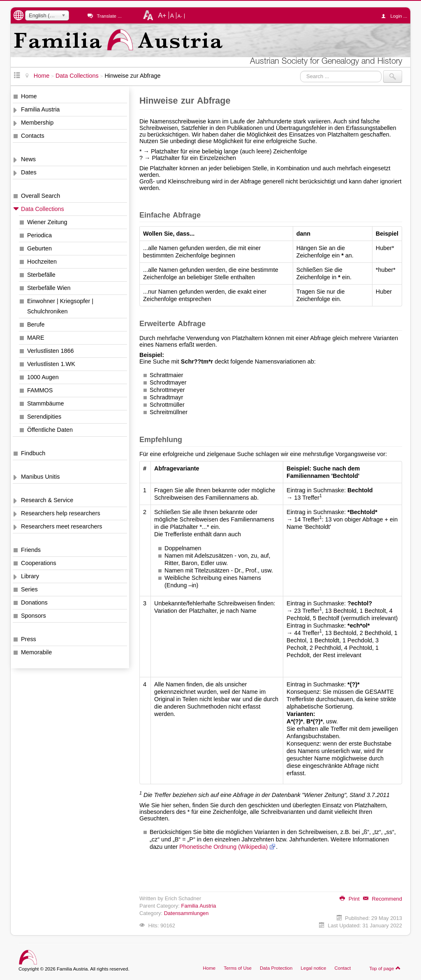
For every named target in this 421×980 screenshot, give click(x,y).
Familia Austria (40, 109)
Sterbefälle (41, 275)
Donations (34, 602)
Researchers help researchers (61, 513)
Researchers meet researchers (62, 526)
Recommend (383, 899)
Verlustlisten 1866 (51, 351)
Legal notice (313, 968)
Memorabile (36, 652)
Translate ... (109, 16)
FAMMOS (40, 390)
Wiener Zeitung (47, 222)
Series (29, 589)
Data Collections (43, 209)
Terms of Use (238, 968)
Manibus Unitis (40, 477)
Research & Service (47, 500)
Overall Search (40, 196)
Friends (31, 550)
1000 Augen (43, 377)
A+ (162, 15)
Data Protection (276, 968)
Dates (29, 172)
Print (349, 899)
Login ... (396, 16)
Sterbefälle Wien (49, 288)
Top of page (385, 968)
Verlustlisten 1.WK (51, 364)
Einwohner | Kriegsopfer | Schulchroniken (60, 306)
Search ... (300, 71)
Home (29, 96)
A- (180, 16)
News (28, 159)
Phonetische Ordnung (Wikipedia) (223, 847)
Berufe (36, 324)
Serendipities (44, 417)
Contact (342, 968)
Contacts (33, 136)
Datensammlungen (186, 913)
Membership (37, 123)
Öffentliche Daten (50, 430)
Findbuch (33, 453)
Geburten (39, 248)
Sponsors (34, 616)
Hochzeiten (42, 262)
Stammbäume (46, 403)
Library (30, 576)
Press (29, 639)
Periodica (39, 235)
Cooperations (39, 563)
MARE (36, 338)
